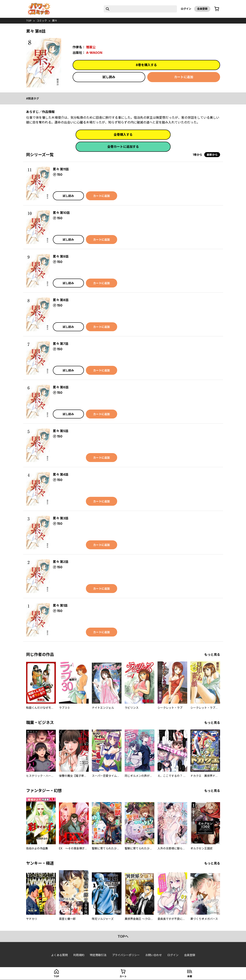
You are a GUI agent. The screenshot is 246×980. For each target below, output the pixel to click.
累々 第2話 (61, 562)
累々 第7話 (61, 344)
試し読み (109, 77)
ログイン (186, 9)
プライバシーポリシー (126, 955)
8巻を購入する (146, 65)
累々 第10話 (61, 213)
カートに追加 (184, 77)
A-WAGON (94, 53)
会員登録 (202, 9)
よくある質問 (59, 955)
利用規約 (79, 955)
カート (123, 976)
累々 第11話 (61, 169)
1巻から (198, 155)
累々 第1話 (60, 605)
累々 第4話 (61, 474)
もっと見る (212, 655)
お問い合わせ (154, 955)
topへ (123, 936)
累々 (55, 21)
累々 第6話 (61, 387)
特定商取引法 (98, 955)
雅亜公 (91, 47)
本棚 (190, 976)
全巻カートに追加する (123, 147)
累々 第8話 (61, 300)
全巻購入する (123, 135)
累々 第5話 (61, 431)
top (29, 21)
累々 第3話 (61, 518)
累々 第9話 (61, 256)
